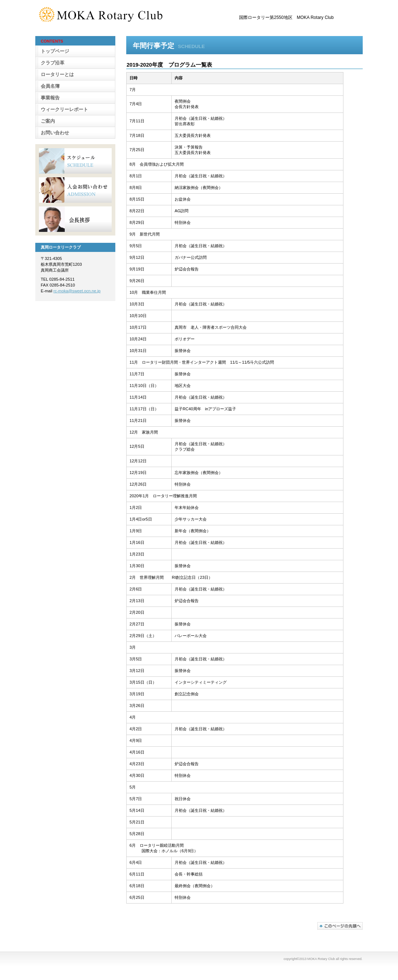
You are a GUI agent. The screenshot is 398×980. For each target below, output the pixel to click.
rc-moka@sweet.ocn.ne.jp (77, 291)
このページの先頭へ (340, 926)
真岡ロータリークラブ (112, 14)
